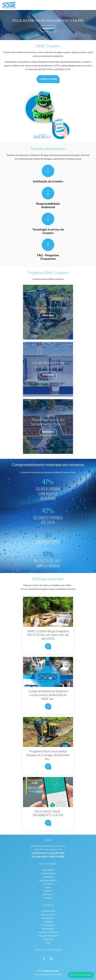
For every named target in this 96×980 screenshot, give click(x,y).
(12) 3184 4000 (39, 857)
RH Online (48, 894)
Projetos (48, 891)
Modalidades (48, 929)
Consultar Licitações (48, 932)
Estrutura (48, 884)
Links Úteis (48, 939)
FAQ (48, 943)
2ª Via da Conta (48, 911)
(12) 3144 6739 (39, 853)
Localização (48, 877)
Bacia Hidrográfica (48, 880)
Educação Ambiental (48, 936)
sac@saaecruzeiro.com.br (78, 66)
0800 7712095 (57, 857)
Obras (48, 887)
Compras (48, 922)
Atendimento (48, 918)
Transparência (48, 873)
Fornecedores (48, 925)
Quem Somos (48, 870)
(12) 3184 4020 (57, 853)
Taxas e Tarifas (48, 915)
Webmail (48, 898)
